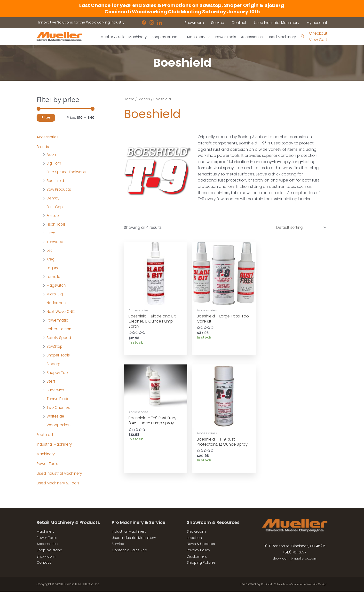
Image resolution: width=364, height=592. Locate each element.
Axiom (52, 155)
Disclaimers (197, 556)
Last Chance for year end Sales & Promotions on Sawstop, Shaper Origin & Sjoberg (182, 5)
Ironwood (56, 242)
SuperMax (56, 390)
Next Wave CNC (61, 312)
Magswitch (57, 286)
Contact (44, 563)
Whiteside (56, 416)
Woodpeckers (60, 425)
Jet (50, 251)
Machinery (46, 454)
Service (118, 544)
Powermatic (58, 320)
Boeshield (56, 181)
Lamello (54, 277)
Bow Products (59, 190)
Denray (53, 198)
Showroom (46, 556)
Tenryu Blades (60, 399)
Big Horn (54, 163)
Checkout (318, 33)
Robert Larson (59, 329)
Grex (51, 233)
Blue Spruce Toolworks (67, 172)
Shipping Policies (201, 563)
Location (194, 538)
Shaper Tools (59, 355)
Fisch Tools (57, 225)
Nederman (56, 303)
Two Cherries (59, 408)
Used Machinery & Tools (59, 483)
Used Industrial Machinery (61, 474)
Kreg (51, 259)
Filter (46, 118)
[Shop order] (299, 228)
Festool (53, 216)
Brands (43, 147)
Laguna (54, 268)
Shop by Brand (49, 550)
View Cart (318, 40)
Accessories (48, 137)
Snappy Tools (59, 373)
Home (129, 99)
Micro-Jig (55, 294)
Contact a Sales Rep (129, 550)
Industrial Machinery (55, 445)
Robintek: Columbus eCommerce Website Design (291, 584)
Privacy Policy (198, 550)
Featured (45, 435)
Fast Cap (55, 207)
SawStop (55, 347)
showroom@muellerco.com (295, 559)
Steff (51, 382)
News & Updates (201, 544)
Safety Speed (59, 338)
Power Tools (48, 464)
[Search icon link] (303, 37)
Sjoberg (54, 364)
